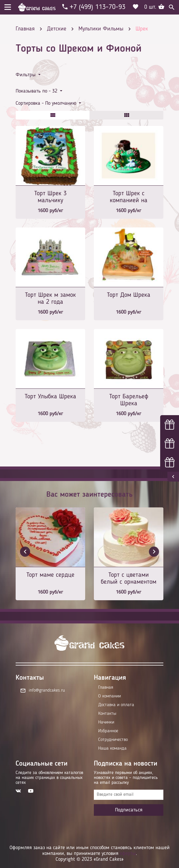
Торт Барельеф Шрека (129, 400)
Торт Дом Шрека (129, 295)
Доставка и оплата (116, 705)
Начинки (106, 722)
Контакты (107, 714)
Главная (106, 688)
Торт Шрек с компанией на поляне (129, 197)
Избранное (108, 731)
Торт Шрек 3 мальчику (50, 197)
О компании (109, 696)
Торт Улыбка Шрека (50, 397)
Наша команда (112, 748)
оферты (128, 853)
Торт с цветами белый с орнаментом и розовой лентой (129, 579)
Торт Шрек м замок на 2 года (50, 299)
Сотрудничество (113, 740)
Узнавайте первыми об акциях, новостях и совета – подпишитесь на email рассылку (126, 778)
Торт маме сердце (50, 575)
